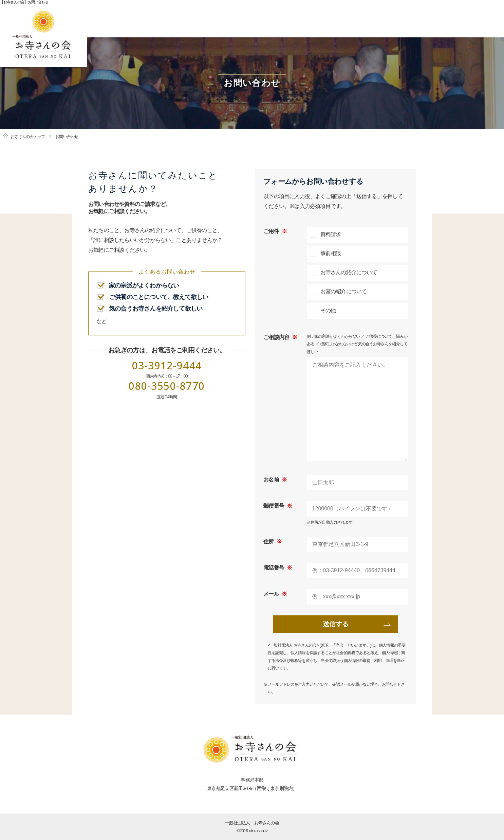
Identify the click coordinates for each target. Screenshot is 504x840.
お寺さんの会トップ (28, 137)
